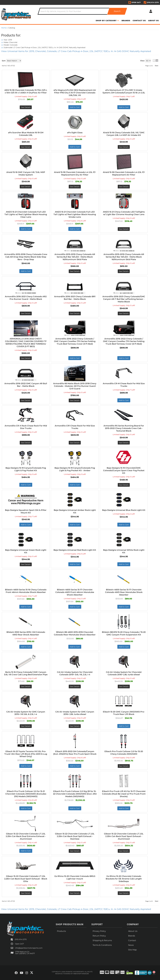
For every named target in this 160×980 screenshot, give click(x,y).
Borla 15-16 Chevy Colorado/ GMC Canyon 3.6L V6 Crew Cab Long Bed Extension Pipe (26, 673)
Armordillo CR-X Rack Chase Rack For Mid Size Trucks (26, 427)
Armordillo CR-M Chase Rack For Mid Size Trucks (124, 385)
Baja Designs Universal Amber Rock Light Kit (75, 511)
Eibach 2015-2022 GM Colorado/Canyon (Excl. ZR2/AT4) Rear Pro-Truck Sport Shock (75, 753)
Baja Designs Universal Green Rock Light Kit (26, 551)
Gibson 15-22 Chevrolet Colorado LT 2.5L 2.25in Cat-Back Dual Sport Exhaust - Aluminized (124, 836)
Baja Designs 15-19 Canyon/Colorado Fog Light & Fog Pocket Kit (26, 469)
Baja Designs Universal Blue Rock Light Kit (124, 510)
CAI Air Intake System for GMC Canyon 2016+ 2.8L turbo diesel (75, 713)
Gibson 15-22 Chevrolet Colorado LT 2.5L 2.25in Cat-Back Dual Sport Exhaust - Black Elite (26, 879)
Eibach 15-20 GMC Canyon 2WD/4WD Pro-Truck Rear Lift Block (124, 713)
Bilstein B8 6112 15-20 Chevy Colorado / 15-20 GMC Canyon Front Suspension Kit (124, 633)
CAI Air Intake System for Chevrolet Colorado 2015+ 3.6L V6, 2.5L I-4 (75, 673)
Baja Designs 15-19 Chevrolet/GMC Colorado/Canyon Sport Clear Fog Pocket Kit (124, 470)
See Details (26, 400)
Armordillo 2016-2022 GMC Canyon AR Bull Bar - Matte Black (26, 385)
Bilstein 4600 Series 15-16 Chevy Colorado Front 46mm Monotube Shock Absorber (26, 591)
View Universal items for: (76, 909)
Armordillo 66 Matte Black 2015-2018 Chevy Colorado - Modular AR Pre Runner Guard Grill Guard (75, 386)
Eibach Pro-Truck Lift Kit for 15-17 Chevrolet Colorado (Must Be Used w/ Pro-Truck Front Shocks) (124, 794)
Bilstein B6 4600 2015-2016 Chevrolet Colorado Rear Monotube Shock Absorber (75, 633)
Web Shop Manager (81, 974)
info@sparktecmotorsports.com (29, 948)
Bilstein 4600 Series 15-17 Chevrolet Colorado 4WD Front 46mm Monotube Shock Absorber (75, 592)
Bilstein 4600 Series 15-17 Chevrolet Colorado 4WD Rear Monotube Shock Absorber (124, 592)
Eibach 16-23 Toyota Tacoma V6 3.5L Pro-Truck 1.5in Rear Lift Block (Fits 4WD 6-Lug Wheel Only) (26, 754)
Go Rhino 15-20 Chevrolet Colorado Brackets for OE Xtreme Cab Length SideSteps (124, 879)
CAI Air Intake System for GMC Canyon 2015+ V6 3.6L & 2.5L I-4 (26, 713)
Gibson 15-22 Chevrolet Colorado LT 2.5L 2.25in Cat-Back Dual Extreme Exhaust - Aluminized (26, 836)
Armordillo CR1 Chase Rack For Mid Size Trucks (75, 427)
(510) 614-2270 (21, 939)
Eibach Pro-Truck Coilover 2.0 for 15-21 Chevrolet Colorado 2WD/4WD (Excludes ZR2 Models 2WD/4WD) (26, 794)
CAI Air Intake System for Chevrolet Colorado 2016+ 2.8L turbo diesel (124, 673)
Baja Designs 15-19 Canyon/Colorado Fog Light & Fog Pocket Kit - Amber (75, 469)
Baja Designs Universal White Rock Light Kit (124, 551)
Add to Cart (124, 400)
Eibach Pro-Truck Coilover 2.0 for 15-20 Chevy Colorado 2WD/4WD (124, 753)
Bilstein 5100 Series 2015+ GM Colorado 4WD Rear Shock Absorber (26, 633)
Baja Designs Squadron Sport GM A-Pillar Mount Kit (26, 511)
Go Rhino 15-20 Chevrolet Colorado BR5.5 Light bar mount (75, 877)
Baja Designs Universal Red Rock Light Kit (75, 550)
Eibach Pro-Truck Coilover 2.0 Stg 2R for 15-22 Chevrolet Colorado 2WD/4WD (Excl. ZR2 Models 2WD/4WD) (75, 794)
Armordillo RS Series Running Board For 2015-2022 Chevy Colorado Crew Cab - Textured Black (124, 428)
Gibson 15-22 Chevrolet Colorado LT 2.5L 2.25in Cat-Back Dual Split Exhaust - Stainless (75, 836)
